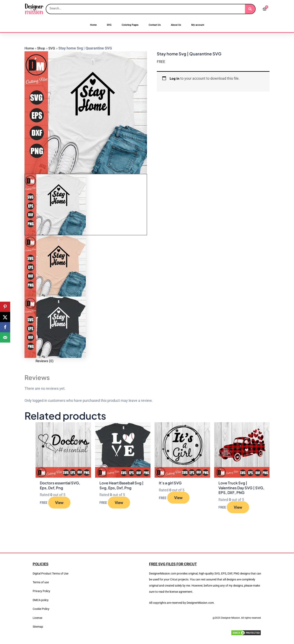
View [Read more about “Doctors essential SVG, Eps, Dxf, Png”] (61, 503)
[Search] (250, 9)
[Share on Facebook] (5, 327)
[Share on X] (5, 317)
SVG (109, 25)
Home (93, 25)
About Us (176, 25)
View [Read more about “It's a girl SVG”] (180, 498)
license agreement (181, 592)
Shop (42, 48)
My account (198, 25)
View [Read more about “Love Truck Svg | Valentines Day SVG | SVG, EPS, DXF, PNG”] (239, 508)
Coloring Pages (130, 25)
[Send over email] (5, 337)
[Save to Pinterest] (5, 307)
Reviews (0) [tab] (45, 361)
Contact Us (155, 25)
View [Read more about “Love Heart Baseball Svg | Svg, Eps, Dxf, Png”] (120, 503)
